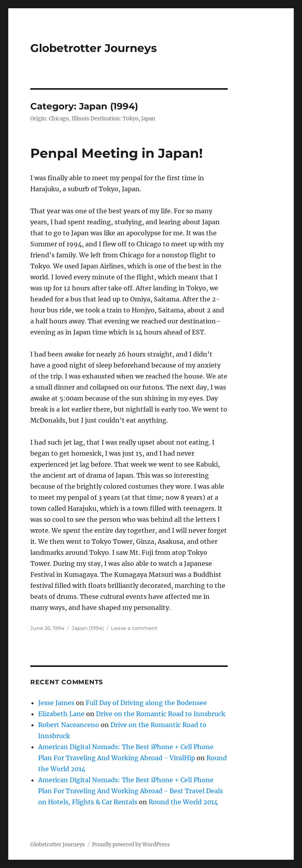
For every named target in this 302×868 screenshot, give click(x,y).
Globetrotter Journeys (94, 48)
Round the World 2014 (183, 802)
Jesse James (56, 703)
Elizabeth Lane (61, 714)
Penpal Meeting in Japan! (117, 153)
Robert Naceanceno (69, 725)
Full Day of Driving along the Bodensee (146, 703)
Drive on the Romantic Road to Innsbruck (161, 714)
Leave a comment (134, 628)
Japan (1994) (88, 628)
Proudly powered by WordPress (131, 845)
